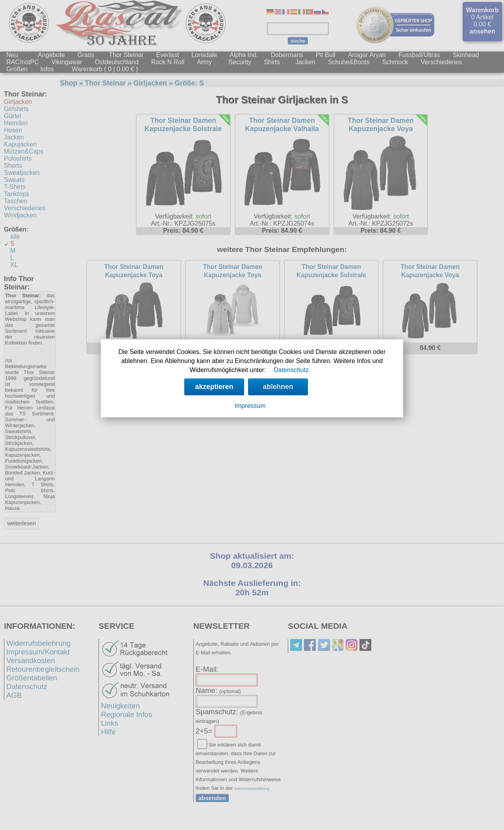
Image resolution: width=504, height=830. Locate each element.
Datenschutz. (292, 370)
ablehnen (278, 387)
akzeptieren (214, 387)
